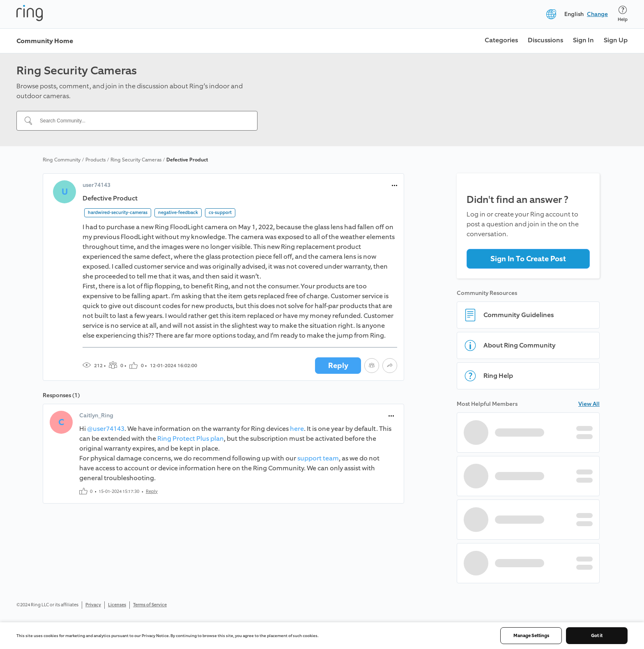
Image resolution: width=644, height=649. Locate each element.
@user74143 (106, 429)
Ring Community (62, 160)
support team (318, 458)
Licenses (117, 605)
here (297, 429)
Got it (597, 636)
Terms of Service (150, 605)
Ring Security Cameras (136, 160)
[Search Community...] (142, 121)
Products (95, 160)
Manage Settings (531, 636)
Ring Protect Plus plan (191, 438)
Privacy (93, 605)
